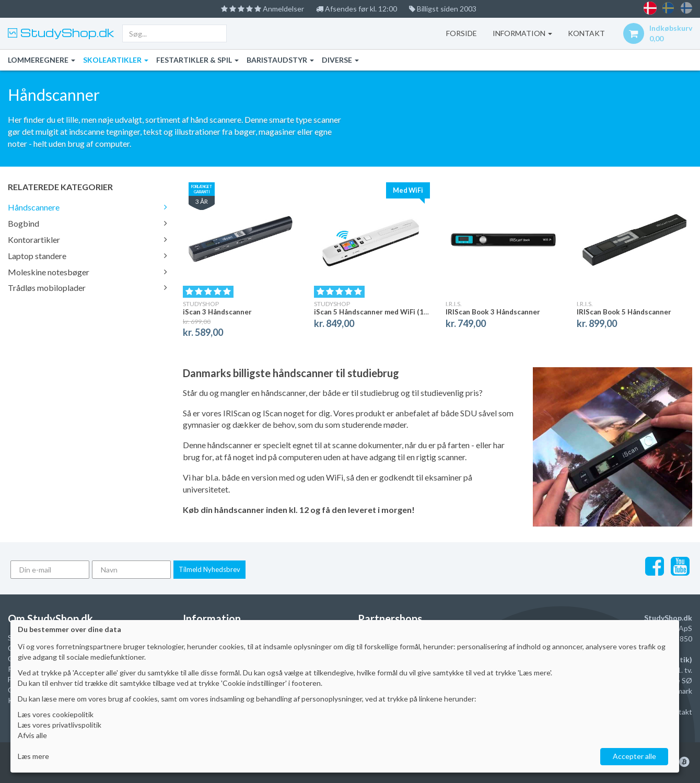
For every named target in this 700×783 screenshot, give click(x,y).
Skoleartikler (116, 60)
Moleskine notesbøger (87, 272)
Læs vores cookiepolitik (56, 714)
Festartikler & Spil (197, 60)
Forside (462, 33)
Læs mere (33, 756)
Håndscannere (87, 207)
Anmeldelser (262, 9)
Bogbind (87, 223)
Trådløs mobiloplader (87, 288)
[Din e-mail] (50, 570)
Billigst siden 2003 (443, 9)
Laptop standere (87, 256)
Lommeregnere (42, 60)
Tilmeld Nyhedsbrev (209, 569)
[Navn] (131, 570)
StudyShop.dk (66, 32)
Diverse (340, 60)
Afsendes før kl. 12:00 (357, 9)
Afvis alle (32, 735)
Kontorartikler (87, 239)
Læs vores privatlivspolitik (60, 725)
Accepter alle (634, 756)
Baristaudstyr (280, 60)
